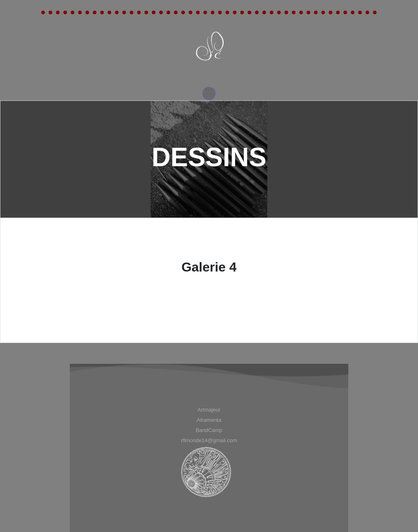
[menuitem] (209, 410)
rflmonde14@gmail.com (209, 440)
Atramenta (209, 420)
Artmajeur (209, 410)
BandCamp (209, 430)
